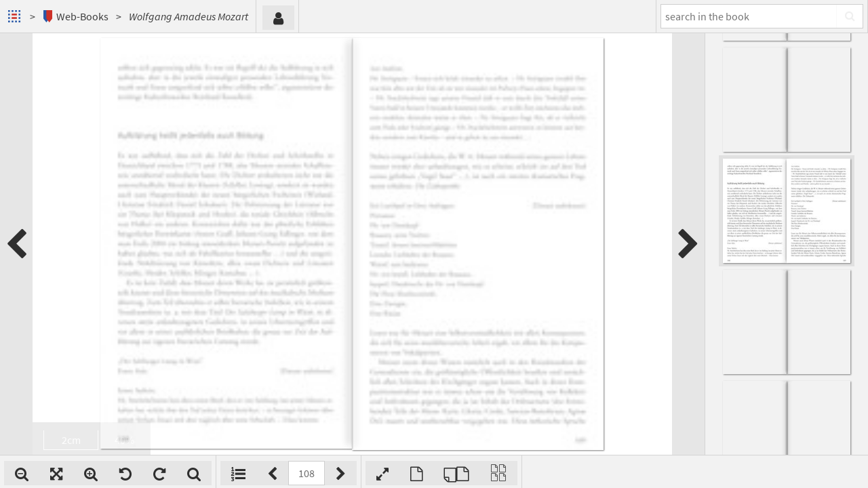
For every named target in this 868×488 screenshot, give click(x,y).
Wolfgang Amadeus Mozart (189, 16)
